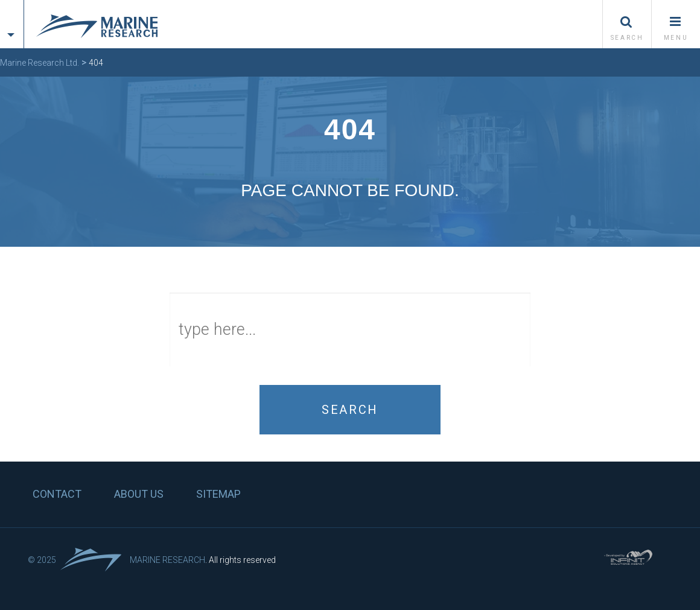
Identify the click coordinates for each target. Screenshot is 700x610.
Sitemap (218, 494)
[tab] (12, 14)
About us (139, 494)
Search (350, 410)
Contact (57, 494)
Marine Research (167, 560)
